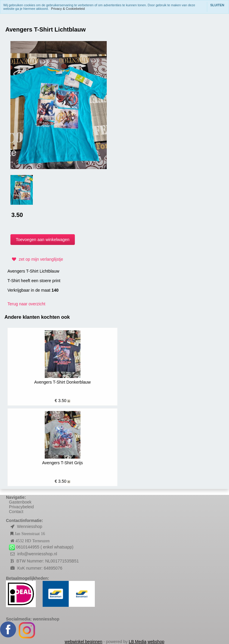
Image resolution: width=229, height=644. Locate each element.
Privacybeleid (21, 507)
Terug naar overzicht (26, 304)
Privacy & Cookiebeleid (68, 9)
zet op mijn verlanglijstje (37, 259)
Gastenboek (20, 502)
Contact (16, 512)
